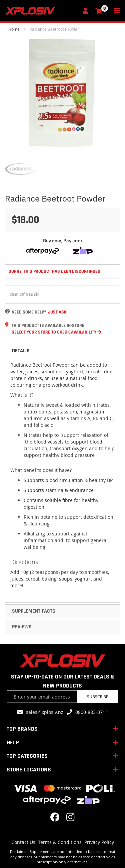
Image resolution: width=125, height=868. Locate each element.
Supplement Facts (34, 611)
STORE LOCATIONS (29, 770)
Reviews (22, 627)
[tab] (62, 351)
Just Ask (57, 312)
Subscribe (98, 697)
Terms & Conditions (60, 842)
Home (14, 29)
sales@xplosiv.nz (45, 712)
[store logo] (42, 11)
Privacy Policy (99, 842)
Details (21, 351)
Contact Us (23, 842)
